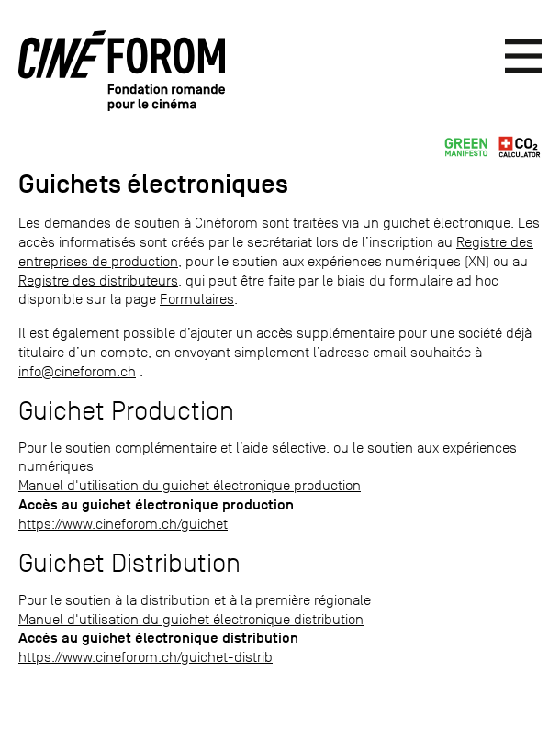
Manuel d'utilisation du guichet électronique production (190, 485)
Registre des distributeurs (98, 280)
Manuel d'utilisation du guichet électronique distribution (191, 619)
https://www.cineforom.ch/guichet (123, 524)
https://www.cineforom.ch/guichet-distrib (146, 657)
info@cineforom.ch (77, 371)
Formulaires (197, 299)
